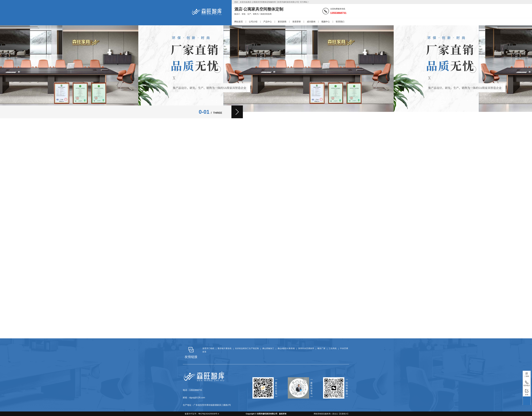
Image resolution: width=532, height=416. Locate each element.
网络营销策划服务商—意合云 (326, 414)
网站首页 (239, 22)
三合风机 (333, 348)
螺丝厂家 (321, 348)
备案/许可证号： (201, 414)
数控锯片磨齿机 (225, 348)
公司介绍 (253, 22)
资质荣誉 (297, 22)
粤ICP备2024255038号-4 (209, 414)
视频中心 (326, 22)
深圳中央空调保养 (306, 348)
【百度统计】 (344, 414)
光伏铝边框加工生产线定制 (247, 348)
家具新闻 (282, 22)
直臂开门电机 (208, 348)
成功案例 (311, 22)
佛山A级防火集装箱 (286, 348)
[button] (237, 112)
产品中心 (268, 22)
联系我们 (340, 22)
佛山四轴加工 (268, 348)
